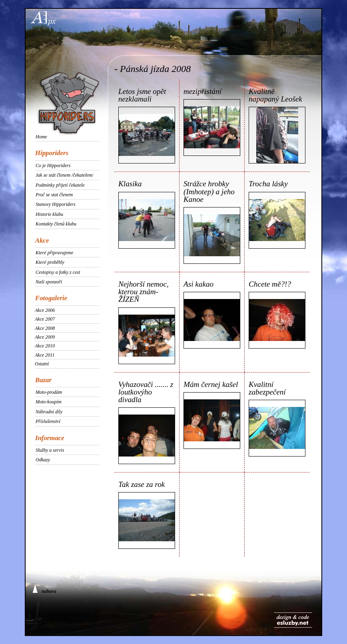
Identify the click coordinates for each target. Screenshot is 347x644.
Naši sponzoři (49, 282)
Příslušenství (48, 421)
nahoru (44, 589)
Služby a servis (50, 450)
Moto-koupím (49, 402)
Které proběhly (50, 262)
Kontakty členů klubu (56, 224)
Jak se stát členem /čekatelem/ (65, 175)
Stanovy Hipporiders (56, 204)
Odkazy (43, 460)
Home (41, 137)
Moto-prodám (49, 392)
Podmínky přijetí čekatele (60, 185)
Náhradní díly (49, 412)
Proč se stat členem (54, 195)
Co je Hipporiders (53, 165)
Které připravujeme (54, 253)
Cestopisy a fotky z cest (58, 272)
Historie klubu (49, 214)
